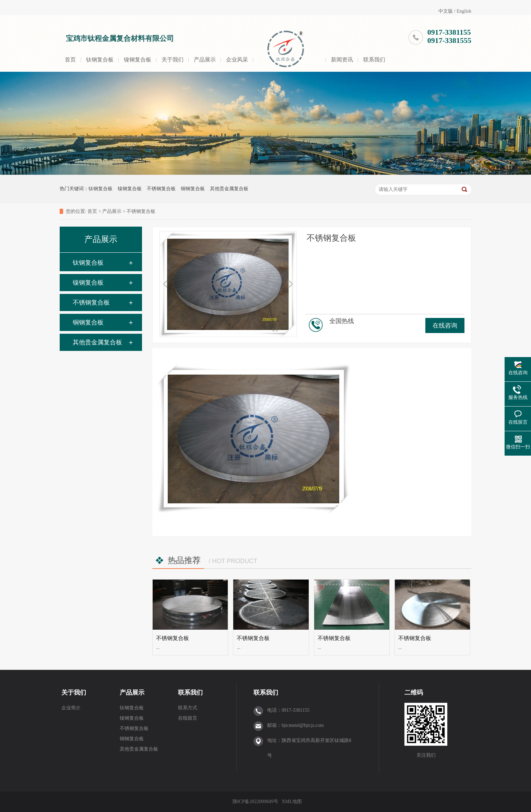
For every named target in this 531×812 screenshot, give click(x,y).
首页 (70, 60)
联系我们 (374, 60)
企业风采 (237, 60)
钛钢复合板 (100, 60)
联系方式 (188, 708)
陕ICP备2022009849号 (256, 802)
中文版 (446, 11)
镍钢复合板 (138, 60)
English (464, 11)
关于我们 (173, 60)
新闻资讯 (342, 60)
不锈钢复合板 (161, 189)
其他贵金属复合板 (229, 189)
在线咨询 (445, 325)
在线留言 (188, 718)
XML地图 (292, 802)
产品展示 (205, 60)
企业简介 (71, 708)
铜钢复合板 (193, 189)
